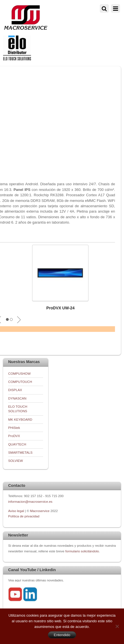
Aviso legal (16, 511)
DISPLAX (15, 390)
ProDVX (14, 436)
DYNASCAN (17, 398)
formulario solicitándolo (82, 551)
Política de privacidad (24, 516)
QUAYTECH (17, 444)
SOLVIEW (15, 461)
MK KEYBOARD (20, 419)
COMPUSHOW (19, 373)
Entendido (62, 635)
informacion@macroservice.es (30, 501)
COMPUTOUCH (20, 382)
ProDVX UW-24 (60, 308)
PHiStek (14, 428)
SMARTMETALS (20, 452)
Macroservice (40, 511)
